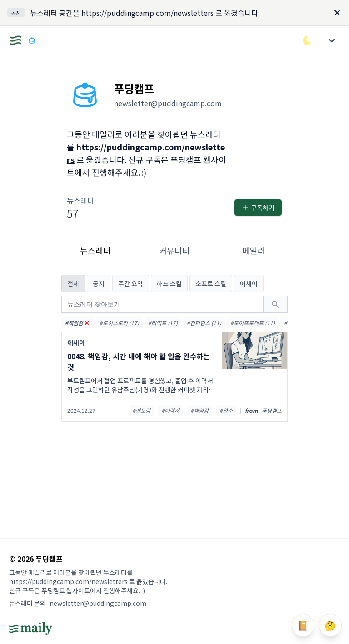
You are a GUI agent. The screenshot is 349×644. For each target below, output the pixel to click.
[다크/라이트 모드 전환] (307, 40)
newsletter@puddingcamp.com (98, 603)
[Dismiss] (337, 13)
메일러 (254, 250)
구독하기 (258, 208)
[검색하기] (275, 304)
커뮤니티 (174, 250)
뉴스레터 (95, 250)
